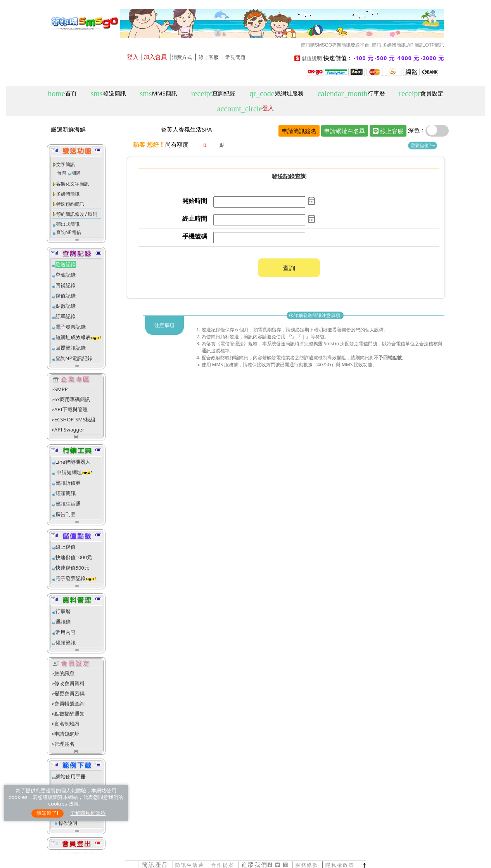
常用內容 (66, 632)
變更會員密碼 (69, 693)
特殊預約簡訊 (70, 204)
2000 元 (433, 58)
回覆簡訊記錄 (71, 348)
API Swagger (69, 430)
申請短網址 (69, 472)
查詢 (289, 268)
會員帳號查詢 (69, 703)
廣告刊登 (66, 514)
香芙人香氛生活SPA (186, 129)
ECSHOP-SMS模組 (75, 419)
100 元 (365, 58)
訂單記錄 (66, 316)
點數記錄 (66, 306)
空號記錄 (66, 275)
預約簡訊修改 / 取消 (77, 214)
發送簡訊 (108, 94)
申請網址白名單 (345, 131)
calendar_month (311, 201)
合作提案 (223, 865)
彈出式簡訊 (68, 224)
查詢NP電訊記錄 (74, 358)
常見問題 (235, 57)
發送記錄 (66, 264)
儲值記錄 (66, 296)
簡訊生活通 (68, 504)
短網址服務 (276, 94)
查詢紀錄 (213, 94)
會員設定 (421, 94)
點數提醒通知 (69, 714)
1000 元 (409, 58)
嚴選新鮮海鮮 (68, 129)
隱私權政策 (340, 865)
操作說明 (68, 823)
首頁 (62, 94)
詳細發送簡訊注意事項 (315, 315)
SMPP (61, 389)
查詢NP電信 (69, 232)
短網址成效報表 (79, 337)
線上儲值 (66, 547)
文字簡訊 (66, 164)
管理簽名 (64, 744)
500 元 (386, 58)
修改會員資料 (69, 683)
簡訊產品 (155, 865)
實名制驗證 (67, 724)
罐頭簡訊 (66, 493)
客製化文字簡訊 (73, 184)
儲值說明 (312, 58)
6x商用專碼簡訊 (72, 399)
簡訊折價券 (68, 483)
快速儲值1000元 (74, 557)
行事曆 (351, 94)
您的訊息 (64, 673)
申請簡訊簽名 (299, 131)
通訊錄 (63, 622)
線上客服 (209, 57)
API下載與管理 (71, 409)
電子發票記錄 (71, 327)
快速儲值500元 (72, 568)
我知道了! (48, 813)
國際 (76, 173)
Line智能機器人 (73, 462)
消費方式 (182, 57)
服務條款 (307, 865)
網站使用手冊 (71, 776)
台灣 (62, 173)
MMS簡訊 (159, 94)
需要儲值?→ (423, 145)
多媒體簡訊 (68, 194)
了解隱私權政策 (88, 813)
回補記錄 (66, 285)
